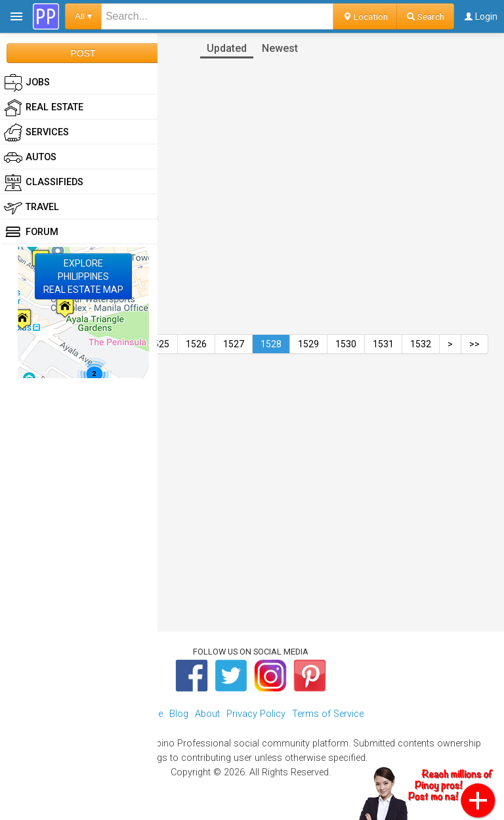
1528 (271, 344)
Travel (31, 207)
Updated (227, 48)
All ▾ (83, 16)
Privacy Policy (256, 714)
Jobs (27, 83)
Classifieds (44, 183)
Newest (280, 48)
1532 (421, 344)
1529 (308, 344)
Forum (31, 232)
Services (36, 133)
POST (83, 53)
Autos (30, 158)
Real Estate (44, 108)
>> (474, 344)
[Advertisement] (252, 467)
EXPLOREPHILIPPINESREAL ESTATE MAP (83, 276)
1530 (346, 344)
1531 (383, 344)
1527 (234, 344)
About (207, 714)
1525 (159, 344)
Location (365, 16)
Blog (179, 714)
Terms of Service (328, 714)
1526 (196, 344)
